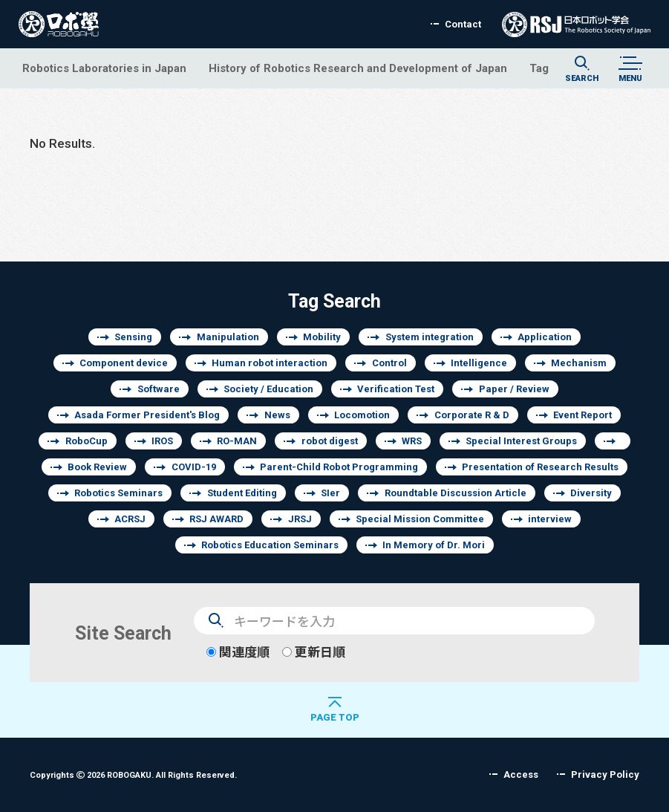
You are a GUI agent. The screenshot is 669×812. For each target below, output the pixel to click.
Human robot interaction (270, 363)
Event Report (582, 415)
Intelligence (479, 363)
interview (550, 519)
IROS (162, 441)
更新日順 (314, 652)
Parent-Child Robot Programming (339, 467)
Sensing (133, 337)
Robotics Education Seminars (270, 545)
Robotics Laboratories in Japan (104, 68)
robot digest (330, 441)
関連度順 (238, 652)
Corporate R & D (472, 415)
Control (389, 363)
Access (521, 774)
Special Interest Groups (521, 441)
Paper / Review (514, 389)
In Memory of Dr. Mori (434, 545)
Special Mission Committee (420, 519)
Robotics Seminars (118, 493)
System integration (430, 337)
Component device (124, 363)
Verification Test (396, 389)
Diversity (591, 493)
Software (159, 389)
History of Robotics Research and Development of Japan (358, 68)
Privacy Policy (605, 774)
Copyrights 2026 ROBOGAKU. (133, 774)
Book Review (97, 467)
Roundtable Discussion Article (456, 493)
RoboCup (87, 441)
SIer (330, 493)
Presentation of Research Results (540, 467)
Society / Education (268, 389)
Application (545, 337)
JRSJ (300, 519)
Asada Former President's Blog (147, 415)
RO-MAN (237, 441)
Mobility (322, 337)
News (277, 415)
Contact (463, 24)
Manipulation (228, 337)
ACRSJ (130, 519)
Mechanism (579, 363)
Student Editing (242, 493)
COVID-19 (194, 467)
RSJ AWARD (216, 519)
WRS (412, 441)
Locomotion (362, 415)
